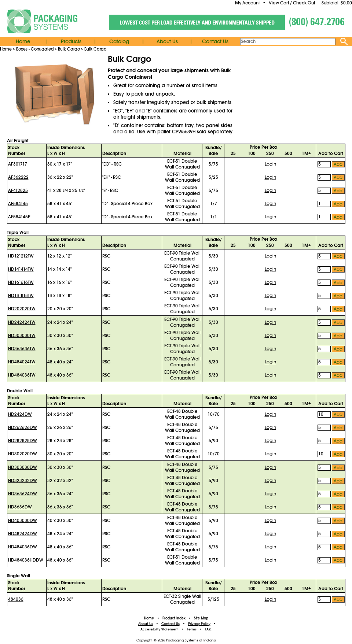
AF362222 (18, 177)
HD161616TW (21, 282)
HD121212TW (21, 256)
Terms (192, 629)
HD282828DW (23, 441)
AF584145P (19, 217)
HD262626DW (23, 428)
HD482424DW (23, 534)
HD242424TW (22, 322)
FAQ (208, 629)
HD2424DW (20, 414)
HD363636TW (22, 349)
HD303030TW (22, 336)
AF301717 (18, 164)
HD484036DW (23, 547)
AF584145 (18, 204)
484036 (16, 599)
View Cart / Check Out (292, 3)
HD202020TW (22, 309)
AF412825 (18, 190)
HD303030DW (23, 467)
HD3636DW (20, 507)
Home (23, 41)
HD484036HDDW (26, 560)
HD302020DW (23, 454)
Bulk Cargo (69, 49)
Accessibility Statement (159, 629)
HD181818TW (21, 296)
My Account (247, 3)
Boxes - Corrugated (35, 49)
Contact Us (215, 41)
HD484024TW (22, 362)
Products (71, 41)
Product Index (174, 618)
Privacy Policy (199, 624)
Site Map (201, 618)
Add (338, 164)
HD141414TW (21, 269)
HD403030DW (23, 521)
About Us (167, 41)
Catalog (119, 41)
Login (270, 164)
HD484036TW (22, 375)
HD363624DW (23, 494)
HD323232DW (23, 481)
